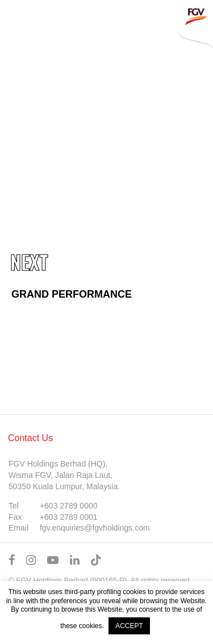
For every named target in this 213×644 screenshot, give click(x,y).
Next (29, 262)
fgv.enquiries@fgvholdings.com (95, 528)
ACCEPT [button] (129, 626)
